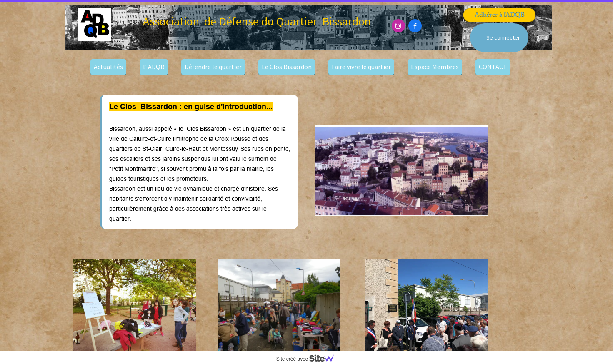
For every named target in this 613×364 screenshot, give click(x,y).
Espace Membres (435, 67)
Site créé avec (308, 359)
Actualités (108, 67)
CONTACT (493, 67)
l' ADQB (154, 67)
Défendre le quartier (213, 67)
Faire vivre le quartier (361, 67)
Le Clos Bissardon (287, 67)
